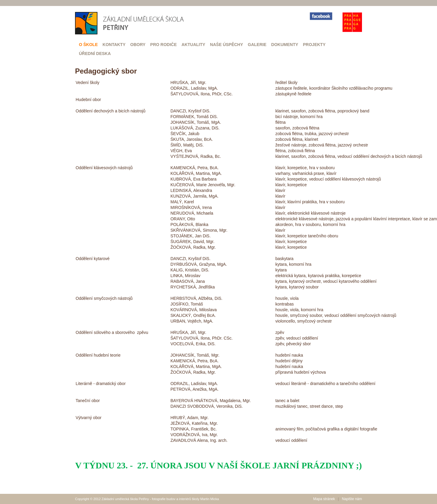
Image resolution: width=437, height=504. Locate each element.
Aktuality (193, 45)
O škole (88, 45)
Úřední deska (95, 54)
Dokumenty (285, 45)
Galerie (257, 45)
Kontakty (114, 45)
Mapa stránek (324, 499)
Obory (138, 45)
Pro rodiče (164, 45)
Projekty (314, 45)
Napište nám (352, 499)
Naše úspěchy (227, 45)
